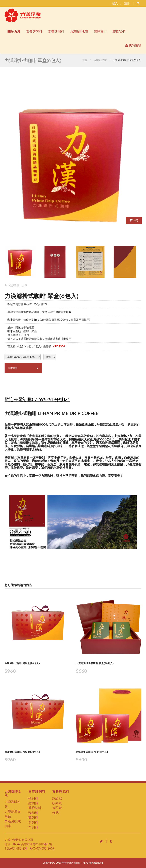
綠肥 (55, 813)
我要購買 (23, 368)
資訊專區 (100, 31)
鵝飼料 (33, 818)
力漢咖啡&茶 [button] (79, 31)
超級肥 (57, 798)
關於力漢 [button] (14, 31)
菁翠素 (57, 808)
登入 (115, 3)
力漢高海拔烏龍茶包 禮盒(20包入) (95, 663)
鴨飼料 (33, 813)
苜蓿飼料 (35, 808)
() (134, 220)
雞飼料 (33, 803)
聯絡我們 (119, 31)
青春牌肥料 (56, 31)
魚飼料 (33, 822)
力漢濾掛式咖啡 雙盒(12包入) (92, 752)
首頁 (85, 60)
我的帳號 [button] (133, 45)
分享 (25, 285)
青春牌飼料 (34, 31)
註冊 (127, 3)
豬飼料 (33, 798)
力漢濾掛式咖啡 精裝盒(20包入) (22, 663)
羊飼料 (33, 827)
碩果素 (57, 803)
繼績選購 (12, 285)
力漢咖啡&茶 (100, 60)
